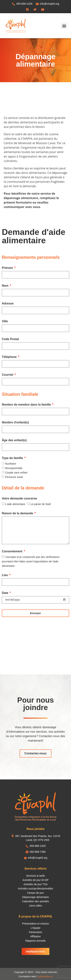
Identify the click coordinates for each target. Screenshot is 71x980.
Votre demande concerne (19, 499)
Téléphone (10, 357)
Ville (5, 321)
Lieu (5, 575)
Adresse (8, 304)
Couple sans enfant (16, 473)
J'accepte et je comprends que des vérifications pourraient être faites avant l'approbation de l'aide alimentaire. (31, 561)
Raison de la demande (18, 513)
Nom (6, 286)
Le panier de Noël (41, 504)
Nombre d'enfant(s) (15, 422)
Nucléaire (10, 464)
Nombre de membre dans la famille (27, 405)
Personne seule (14, 477)
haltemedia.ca (45, 976)
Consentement (13, 551)
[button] (64, 26)
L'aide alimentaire (15, 504)
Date (5, 593)
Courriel (8, 375)
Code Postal (10, 339)
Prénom (8, 268)
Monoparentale (14, 468)
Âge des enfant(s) (14, 440)
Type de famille (13, 458)
